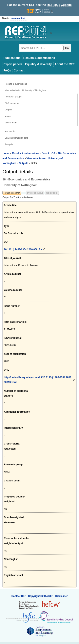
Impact (8, 116)
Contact (19, 70)
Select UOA (48, 153)
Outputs (8, 110)
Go (67, 48)
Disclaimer (61, 596)
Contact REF (19, 596)
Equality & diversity (38, 64)
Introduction (10, 131)
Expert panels (13, 64)
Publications (12, 58)
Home (6, 153)
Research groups (13, 97)
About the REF (65, 64)
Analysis (9, 144)
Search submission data (16, 138)
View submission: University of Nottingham (25, 90)
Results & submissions (39, 58)
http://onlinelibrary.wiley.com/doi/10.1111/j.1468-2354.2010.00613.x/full (38, 380)
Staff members (12, 103)
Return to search (12, 193)
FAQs (7, 70)
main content (18, 18)
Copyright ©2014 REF (41, 596)
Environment (11, 123)
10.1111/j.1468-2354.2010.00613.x (23, 249)
